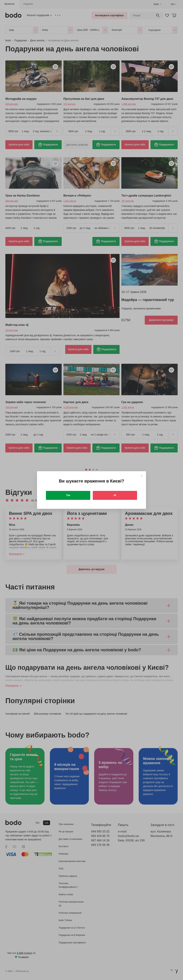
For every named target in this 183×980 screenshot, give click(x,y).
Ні (115, 495)
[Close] (141, 476)
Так (68, 495)
